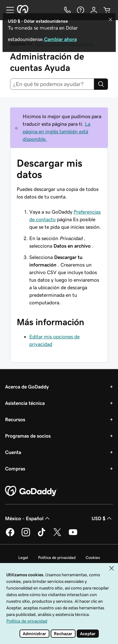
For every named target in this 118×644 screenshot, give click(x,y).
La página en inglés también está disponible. (56, 131)
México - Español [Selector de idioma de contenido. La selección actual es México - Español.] (28, 518)
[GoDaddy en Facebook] (10, 535)
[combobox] (52, 84)
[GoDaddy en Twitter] (57, 535)
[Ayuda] (81, 10)
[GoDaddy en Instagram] (26, 535)
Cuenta (13, 452)
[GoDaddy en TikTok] (42, 535)
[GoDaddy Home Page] (31, 491)
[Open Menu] (8, 10)
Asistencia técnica (25, 403)
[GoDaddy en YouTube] (73, 535)
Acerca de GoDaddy (27, 387)
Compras (15, 469)
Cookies (93, 558)
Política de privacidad (57, 558)
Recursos (15, 419)
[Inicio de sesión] (94, 10)
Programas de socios (28, 436)
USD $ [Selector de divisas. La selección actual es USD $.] (102, 518)
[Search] (101, 84)
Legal (23, 558)
